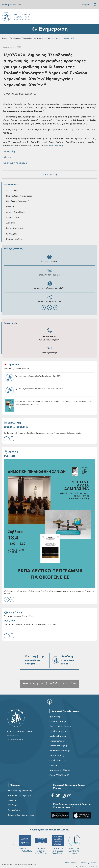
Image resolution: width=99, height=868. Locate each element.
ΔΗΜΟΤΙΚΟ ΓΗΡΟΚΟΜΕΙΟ (26, 843)
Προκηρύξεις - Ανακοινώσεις (34, 38)
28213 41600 (49, 337)
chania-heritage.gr (59, 746)
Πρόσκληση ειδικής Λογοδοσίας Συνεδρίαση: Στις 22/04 (31, 624)
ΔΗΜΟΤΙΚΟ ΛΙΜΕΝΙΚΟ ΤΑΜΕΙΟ (74, 845)
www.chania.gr (56, 146)
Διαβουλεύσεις (13, 218)
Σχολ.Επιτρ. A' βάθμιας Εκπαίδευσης (41, 845)
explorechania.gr (58, 736)
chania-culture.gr (58, 721)
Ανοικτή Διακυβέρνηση (16, 212)
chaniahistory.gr (57, 760)
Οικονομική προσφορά (15, 163)
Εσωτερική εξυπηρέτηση (20, 796)
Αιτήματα (86, 5)
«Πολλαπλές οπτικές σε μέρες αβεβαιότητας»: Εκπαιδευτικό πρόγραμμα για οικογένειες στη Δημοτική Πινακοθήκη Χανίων (49, 593)
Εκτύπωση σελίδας (50, 258)
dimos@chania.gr (50, 353)
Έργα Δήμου (12, 234)
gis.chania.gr (55, 717)
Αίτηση (7, 157)
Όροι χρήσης (71, 863)
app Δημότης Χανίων (60, 770)
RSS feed (12, 805)
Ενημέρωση (15, 38)
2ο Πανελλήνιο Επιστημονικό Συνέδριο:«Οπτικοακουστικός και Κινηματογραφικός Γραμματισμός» (43, 433)
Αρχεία (51, 38)
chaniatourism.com (59, 731)
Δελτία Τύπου (12, 191)
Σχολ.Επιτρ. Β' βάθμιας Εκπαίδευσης (58, 845)
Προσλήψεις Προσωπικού (18, 201)
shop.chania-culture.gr (60, 726)
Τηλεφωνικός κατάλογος (20, 791)
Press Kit (10, 207)
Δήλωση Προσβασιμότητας (21, 815)
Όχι (74, 684)
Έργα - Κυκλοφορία (15, 228)
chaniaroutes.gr (57, 741)
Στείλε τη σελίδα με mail (50, 272)
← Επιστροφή (49, 174)
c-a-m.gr (54, 765)
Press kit (12, 800)
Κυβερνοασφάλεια (14, 239)
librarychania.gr (57, 756)
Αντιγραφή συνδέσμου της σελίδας (50, 285)
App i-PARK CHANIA (59, 775)
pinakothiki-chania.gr (60, 751)
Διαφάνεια (11, 223)
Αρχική (5, 38)
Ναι (65, 684)
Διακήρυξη (9, 152)
